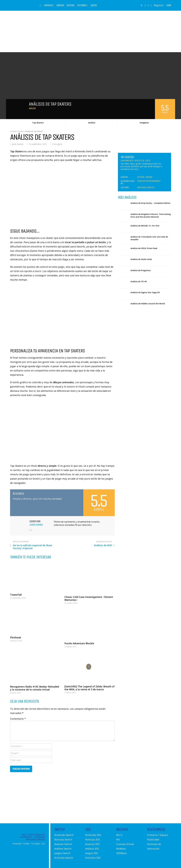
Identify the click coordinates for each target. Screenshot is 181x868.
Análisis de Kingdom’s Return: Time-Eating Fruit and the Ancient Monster (151, 215)
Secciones (82, 5)
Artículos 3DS (93, 858)
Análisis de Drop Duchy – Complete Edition (150, 203)
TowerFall (16, 595)
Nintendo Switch (146, 187)
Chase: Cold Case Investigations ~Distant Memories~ (89, 598)
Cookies (26, 844)
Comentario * (18, 719)
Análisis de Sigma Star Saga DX (145, 292)
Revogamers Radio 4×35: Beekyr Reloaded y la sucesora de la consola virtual (35, 688)
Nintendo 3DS (93, 835)
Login (169, 5)
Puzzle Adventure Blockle (79, 643)
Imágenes (144, 123)
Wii (118, 839)
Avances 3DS (92, 844)
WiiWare (121, 849)
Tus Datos (36, 844)
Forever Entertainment (149, 181)
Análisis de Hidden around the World (148, 304)
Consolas (48, 5)
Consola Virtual (125, 844)
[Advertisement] (91, 31)
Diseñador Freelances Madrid (35, 838)
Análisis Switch (63, 849)
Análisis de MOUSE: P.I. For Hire (145, 226)
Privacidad (17, 844)
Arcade (149, 177)
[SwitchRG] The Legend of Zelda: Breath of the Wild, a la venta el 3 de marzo (89, 688)
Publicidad (153, 839)
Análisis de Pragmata (141, 270)
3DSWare (121, 853)
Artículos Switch (64, 858)
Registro (159, 5)
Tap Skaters (38, 123)
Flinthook (16, 637)
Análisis (60, 5)
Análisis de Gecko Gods (141, 259)
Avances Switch (63, 844)
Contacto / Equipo (158, 835)
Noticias (71, 5)
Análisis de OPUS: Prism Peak (144, 248)
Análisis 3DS (92, 849)
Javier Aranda (18, 144)
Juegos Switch (62, 853)
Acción (141, 177)
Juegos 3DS (92, 853)
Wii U (119, 835)
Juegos (94, 5)
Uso (43, 844)
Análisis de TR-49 (139, 281)
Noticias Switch (63, 839)
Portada (13, 131)
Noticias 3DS (93, 839)
